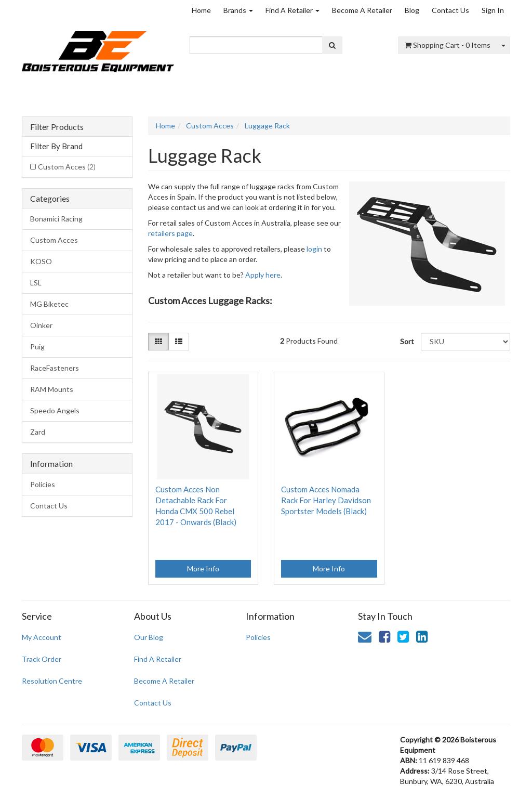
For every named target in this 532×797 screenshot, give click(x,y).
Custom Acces (67, 167)
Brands (238, 10)
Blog (412, 10)
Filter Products (57, 127)
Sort (407, 341)
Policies (43, 484)
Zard (38, 432)
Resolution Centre (52, 681)
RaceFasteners (55, 368)
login (314, 249)
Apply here (263, 275)
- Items (448, 45)
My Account (42, 637)
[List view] (179, 342)
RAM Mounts (52, 389)
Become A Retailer (362, 10)
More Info (203, 569)
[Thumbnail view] (158, 342)
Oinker (41, 325)
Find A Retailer (292, 10)
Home (201, 10)
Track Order (42, 659)
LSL (36, 283)
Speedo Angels (55, 410)
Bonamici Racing (56, 219)
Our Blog (149, 637)
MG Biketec (49, 304)
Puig (37, 347)
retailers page (170, 233)
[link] (384, 636)
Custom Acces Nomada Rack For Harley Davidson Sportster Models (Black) (326, 500)
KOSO (41, 261)
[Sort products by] (465, 342)
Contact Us (450, 10)
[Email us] (365, 636)
